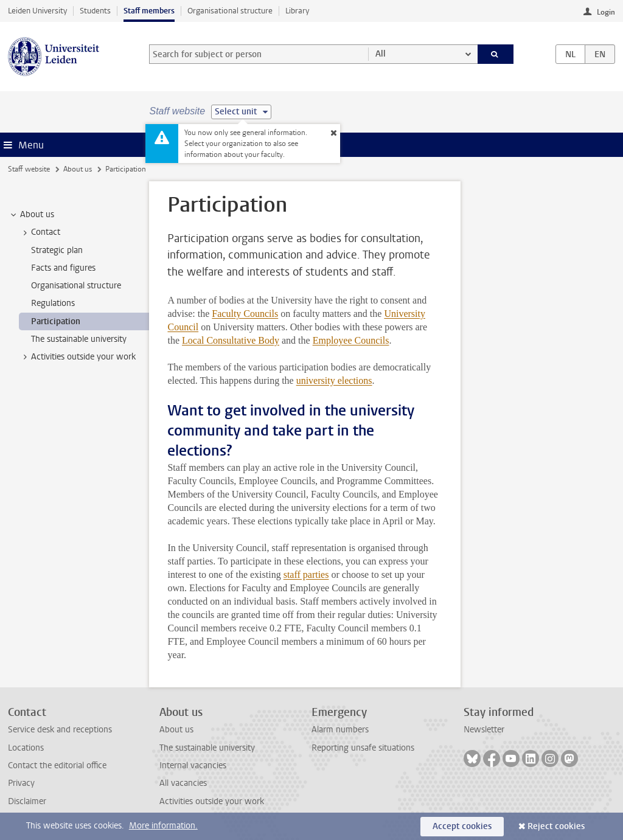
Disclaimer (27, 801)
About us (78, 169)
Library (297, 11)
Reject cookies (556, 826)
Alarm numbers (340, 730)
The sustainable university (207, 748)
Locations (26, 748)
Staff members (149, 11)
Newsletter (484, 730)
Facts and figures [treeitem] (63, 268)
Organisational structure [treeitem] (76, 286)
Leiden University (37, 11)
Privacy (21, 783)
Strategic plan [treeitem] (57, 250)
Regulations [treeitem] (53, 303)
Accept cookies (462, 826)
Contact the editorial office (57, 765)
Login (606, 12)
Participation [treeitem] (56, 321)
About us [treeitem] (31, 215)
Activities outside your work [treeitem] (78, 357)
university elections (334, 380)
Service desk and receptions (60, 730)
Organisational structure (230, 11)
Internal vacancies (193, 765)
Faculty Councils (245, 314)
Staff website (29, 169)
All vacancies (183, 783)
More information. (163, 826)
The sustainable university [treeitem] (79, 339)
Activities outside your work (212, 801)
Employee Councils (351, 340)
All (381, 54)
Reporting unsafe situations (363, 748)
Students (95, 11)
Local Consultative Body (231, 340)
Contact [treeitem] (40, 232)
